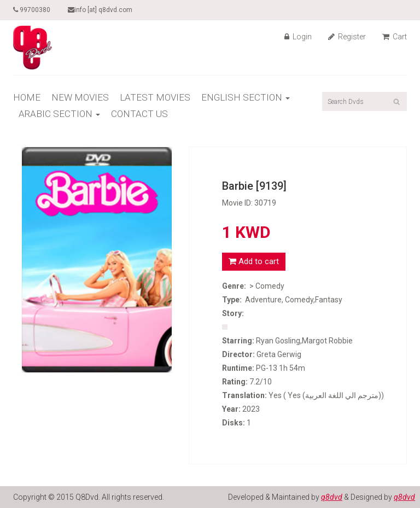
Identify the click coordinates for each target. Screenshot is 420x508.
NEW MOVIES (80, 97)
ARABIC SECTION (59, 114)
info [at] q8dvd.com (100, 10)
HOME (27, 97)
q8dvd (332, 497)
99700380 (32, 10)
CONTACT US (139, 114)
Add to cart (254, 261)
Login (298, 37)
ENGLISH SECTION (246, 97)
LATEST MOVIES (155, 97)
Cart (395, 37)
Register (347, 37)
